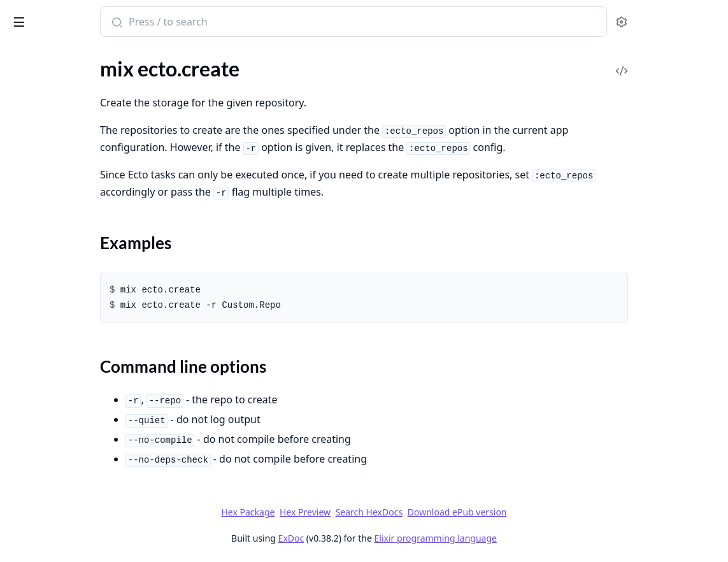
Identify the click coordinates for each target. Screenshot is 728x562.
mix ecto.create (42, 102)
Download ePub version (553, 512)
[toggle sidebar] (174, 20)
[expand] (178, 105)
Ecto (53, 17)
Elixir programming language (531, 538)
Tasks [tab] (145, 57)
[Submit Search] (245, 23)
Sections (41, 125)
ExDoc (387, 538)
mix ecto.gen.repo (47, 165)
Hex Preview (401, 512)
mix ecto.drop (39, 148)
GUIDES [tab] (25, 57)
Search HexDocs (465, 512)
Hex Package (343, 512)
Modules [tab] (82, 57)
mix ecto (27, 85)
